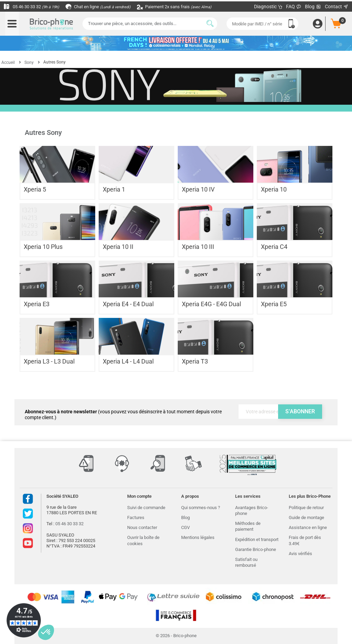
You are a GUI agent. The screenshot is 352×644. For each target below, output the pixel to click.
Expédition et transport (257, 539)
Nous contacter (142, 527)
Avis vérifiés (300, 554)
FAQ (294, 7)
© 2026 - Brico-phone (176, 636)
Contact (337, 7)
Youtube (28, 543)
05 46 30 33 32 (33, 7)
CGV (185, 527)
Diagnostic (268, 7)
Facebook (28, 499)
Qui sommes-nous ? (201, 508)
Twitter (28, 514)
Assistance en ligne (308, 527)
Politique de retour (306, 508)
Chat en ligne (103, 7)
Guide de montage (306, 517)
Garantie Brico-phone (256, 549)
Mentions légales (198, 537)
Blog (313, 7)
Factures (136, 517)
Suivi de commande (146, 508)
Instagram (28, 528)
